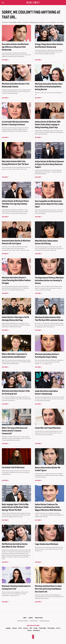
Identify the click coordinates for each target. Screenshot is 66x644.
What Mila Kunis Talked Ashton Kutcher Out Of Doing (46, 242)
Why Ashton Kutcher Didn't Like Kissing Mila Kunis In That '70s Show (15, 163)
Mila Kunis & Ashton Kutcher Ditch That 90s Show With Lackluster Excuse (49, 319)
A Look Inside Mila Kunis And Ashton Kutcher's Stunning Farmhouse (15, 123)
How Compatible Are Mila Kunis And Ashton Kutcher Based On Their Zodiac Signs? (49, 204)
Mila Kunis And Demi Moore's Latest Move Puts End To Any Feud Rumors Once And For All (48, 589)
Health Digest (43, 628)
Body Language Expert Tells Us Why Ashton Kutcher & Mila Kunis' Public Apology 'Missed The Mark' (15, 507)
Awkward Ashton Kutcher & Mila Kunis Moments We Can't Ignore (16, 242)
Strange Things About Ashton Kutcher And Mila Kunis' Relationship (49, 45)
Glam (31, 628)
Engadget (8, 628)
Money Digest (51, 628)
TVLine (20, 628)
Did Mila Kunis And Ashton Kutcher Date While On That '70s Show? (15, 545)
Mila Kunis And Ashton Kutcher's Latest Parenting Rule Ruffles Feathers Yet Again (16, 280)
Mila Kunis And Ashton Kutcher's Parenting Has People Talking (47, 355)
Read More (5, 60)
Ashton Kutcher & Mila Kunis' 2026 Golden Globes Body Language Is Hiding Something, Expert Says (48, 124)
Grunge (36, 628)
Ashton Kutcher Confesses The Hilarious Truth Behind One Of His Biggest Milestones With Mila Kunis (48, 507)
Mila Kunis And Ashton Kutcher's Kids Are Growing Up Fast (16, 392)
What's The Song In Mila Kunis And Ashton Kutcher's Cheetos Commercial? (15, 431)
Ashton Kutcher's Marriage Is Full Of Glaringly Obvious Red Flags (15, 318)
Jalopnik (14, 628)
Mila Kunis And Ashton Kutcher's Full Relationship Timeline (16, 85)
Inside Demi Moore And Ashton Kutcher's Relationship (46, 392)
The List (58, 628)
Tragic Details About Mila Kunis (47, 544)
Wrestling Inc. (37, 630)
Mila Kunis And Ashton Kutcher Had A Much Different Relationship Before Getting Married (49, 86)
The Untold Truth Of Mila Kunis (13, 467)
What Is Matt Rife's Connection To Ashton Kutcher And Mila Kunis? (14, 355)
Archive (31, 618)
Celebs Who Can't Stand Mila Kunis (48, 428)
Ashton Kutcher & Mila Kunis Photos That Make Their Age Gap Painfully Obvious (15, 204)
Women (30, 630)
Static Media (24, 621)
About (25, 618)
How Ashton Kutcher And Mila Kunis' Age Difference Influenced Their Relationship (15, 47)
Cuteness (26, 628)
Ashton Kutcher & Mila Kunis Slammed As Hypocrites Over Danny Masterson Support (49, 164)
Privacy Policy (39, 618)
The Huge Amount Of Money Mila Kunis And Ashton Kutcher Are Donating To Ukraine (49, 280)
